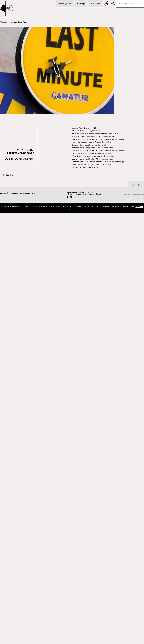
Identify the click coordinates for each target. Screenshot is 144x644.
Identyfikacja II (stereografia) (78, 282)
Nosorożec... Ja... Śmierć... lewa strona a (73, 425)
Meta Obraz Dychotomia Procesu (27, 436)
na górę (134, 603)
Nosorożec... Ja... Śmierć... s (79, 378)
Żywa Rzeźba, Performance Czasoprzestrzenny (79, 586)
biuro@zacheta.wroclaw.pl (83, 612)
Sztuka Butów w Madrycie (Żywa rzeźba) (73, 329)
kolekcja (4, 22)
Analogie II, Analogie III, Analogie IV (125, 374)
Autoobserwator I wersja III (30, 226)
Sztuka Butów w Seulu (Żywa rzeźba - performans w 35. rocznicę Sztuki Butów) (122, 222)
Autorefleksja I (35, 383)
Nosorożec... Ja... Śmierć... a (128, 271)
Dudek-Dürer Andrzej (19, 159)
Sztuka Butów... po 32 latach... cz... (75, 478)
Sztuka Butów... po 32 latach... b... (27, 329)
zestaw (20, 153)
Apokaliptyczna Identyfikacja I (29, 545)
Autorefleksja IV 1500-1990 (79, 531)
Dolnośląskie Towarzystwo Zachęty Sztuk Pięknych (19, 611)
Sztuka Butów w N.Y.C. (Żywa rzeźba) (124, 474)
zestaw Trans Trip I (19, 22)
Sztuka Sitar (135, 583)
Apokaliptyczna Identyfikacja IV (126, 427)
